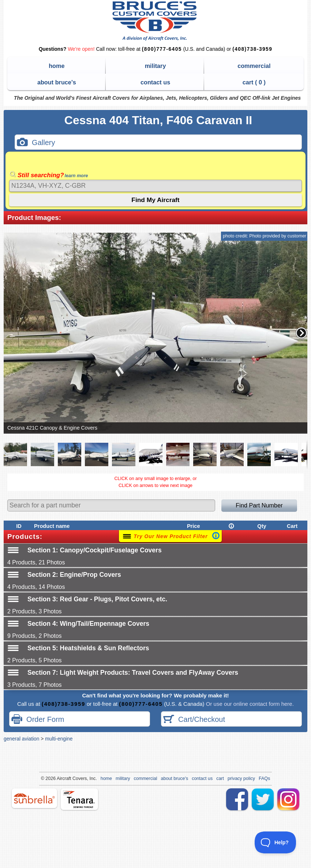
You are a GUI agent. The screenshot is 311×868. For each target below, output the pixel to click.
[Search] (155, 186)
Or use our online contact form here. (249, 704)
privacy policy (241, 778)
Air (59, 778)
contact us (155, 82)
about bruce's (57, 82)
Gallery (36, 143)
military (155, 66)
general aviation (21, 739)
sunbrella (34, 798)
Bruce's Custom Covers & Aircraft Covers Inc (156, 21)
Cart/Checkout (194, 720)
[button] (301, 333)
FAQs (264, 778)
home (57, 66)
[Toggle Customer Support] (275, 842)
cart (220, 778)
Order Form (38, 720)
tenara (79, 799)
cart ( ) (254, 82)
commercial (254, 66)
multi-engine (59, 739)
